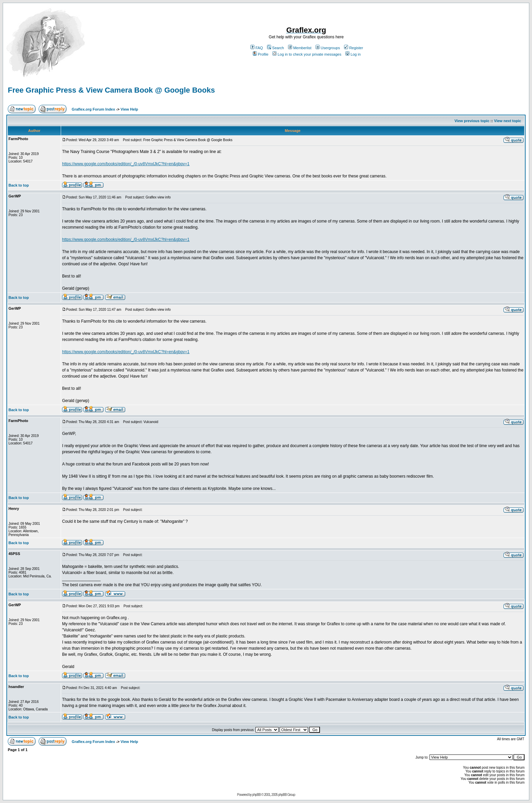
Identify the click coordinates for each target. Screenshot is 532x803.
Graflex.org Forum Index (93, 109)
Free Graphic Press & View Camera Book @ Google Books (111, 90)
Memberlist (300, 48)
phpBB (256, 795)
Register (354, 48)
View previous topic (472, 121)
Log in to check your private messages (307, 54)
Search (275, 48)
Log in (353, 54)
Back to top (19, 185)
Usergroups (328, 48)
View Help (129, 109)
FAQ (257, 48)
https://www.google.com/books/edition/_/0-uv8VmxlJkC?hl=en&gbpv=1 (126, 164)
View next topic (508, 121)
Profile (261, 54)
